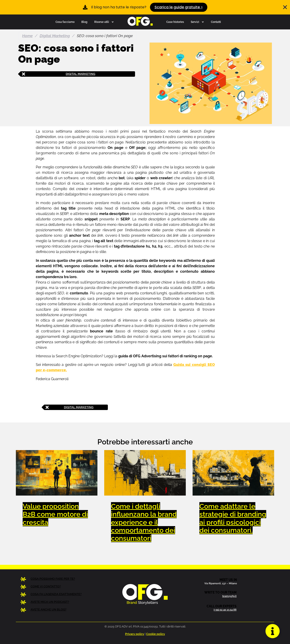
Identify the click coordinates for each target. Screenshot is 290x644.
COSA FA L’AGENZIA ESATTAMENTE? (56, 594)
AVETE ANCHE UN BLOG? (48, 609)
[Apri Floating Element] (273, 631)
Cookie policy (156, 634)
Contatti (216, 22)
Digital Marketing (55, 36)
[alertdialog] (145, 7)
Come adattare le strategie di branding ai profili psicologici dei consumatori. (233, 518)
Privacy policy (135, 634)
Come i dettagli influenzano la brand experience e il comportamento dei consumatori (144, 522)
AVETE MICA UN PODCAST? (50, 602)
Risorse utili (104, 22)
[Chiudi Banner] (285, 7)
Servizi (197, 22)
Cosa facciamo (65, 22)
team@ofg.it (229, 596)
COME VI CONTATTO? (46, 586)
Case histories (175, 22)
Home (27, 36)
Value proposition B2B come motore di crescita (55, 514)
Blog (84, 22)
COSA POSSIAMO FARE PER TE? (53, 579)
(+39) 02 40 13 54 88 (225, 610)
